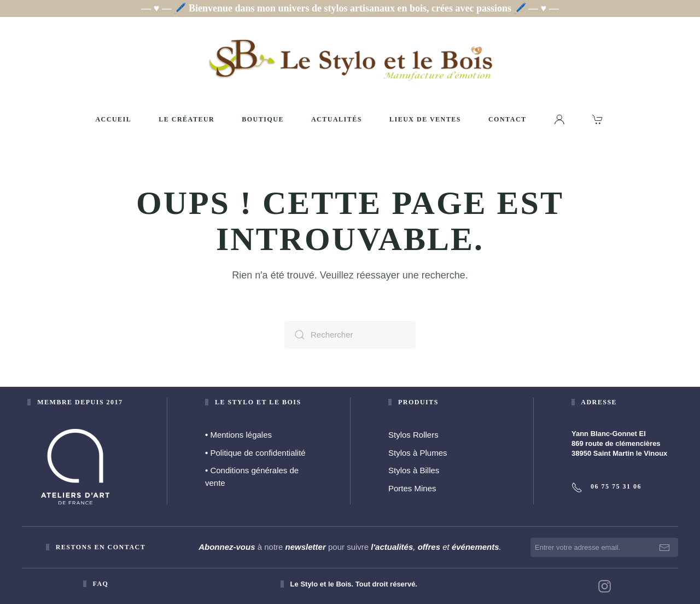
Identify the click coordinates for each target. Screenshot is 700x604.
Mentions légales (238, 435)
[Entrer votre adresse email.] (604, 547)
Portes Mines (412, 488)
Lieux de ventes (425, 119)
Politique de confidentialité (255, 453)
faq (100, 584)
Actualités (337, 119)
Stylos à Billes (414, 470)
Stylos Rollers (413, 435)
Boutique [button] (263, 119)
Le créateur (186, 119)
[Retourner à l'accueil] (350, 60)
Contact (507, 119)
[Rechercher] (350, 335)
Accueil (113, 119)
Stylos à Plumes (418, 453)
